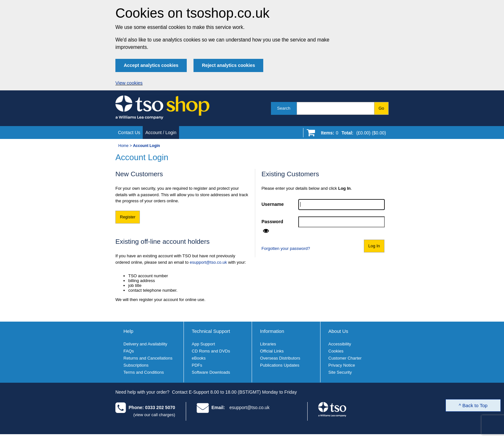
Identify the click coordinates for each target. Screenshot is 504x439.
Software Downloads (211, 372)
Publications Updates (280, 365)
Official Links (272, 351)
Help (128, 331)
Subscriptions (136, 365)
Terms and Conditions (144, 372)
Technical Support (211, 331)
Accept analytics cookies (151, 65)
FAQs (129, 351)
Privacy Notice (342, 365)
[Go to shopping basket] (352, 134)
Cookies (336, 351)
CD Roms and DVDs (211, 351)
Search (284, 108)
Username (273, 204)
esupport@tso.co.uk (208, 262)
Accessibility (340, 344)
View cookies (129, 83)
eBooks (199, 358)
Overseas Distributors (280, 358)
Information (272, 331)
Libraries (268, 344)
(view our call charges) (154, 415)
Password (273, 222)
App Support (203, 344)
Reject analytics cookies (228, 65)
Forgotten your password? (286, 248)
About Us (338, 331)
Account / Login (161, 133)
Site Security (340, 372)
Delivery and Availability (145, 344)
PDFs (197, 365)
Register (128, 217)
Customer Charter (345, 358)
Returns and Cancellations (148, 358)
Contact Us (129, 133)
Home (123, 146)
